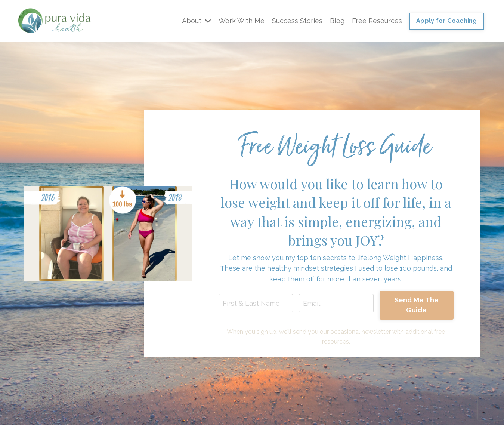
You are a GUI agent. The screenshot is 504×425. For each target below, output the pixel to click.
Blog (337, 21)
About (197, 21)
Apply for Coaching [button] (447, 21)
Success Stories (297, 21)
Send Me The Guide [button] (417, 305)
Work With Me (242, 21)
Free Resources (377, 21)
